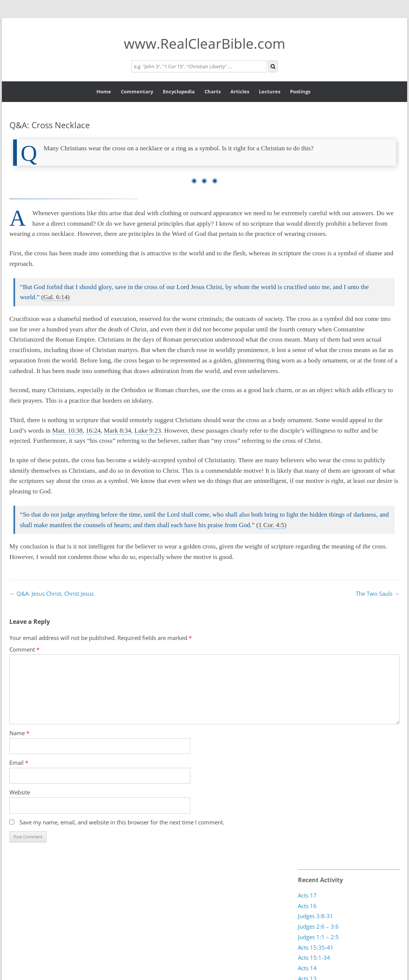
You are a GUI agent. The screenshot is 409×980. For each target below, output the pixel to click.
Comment (24, 649)
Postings (300, 91)
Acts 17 (307, 895)
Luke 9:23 (148, 431)
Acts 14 (307, 968)
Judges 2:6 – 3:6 (318, 926)
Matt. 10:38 (67, 431)
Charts (213, 91)
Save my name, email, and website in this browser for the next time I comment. (122, 822)
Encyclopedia (179, 91)
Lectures (270, 91)
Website (20, 792)
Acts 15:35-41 (316, 947)
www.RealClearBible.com (204, 43)
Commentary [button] (137, 91)
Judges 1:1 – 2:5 (318, 937)
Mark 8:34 (118, 431)
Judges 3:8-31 (316, 916)
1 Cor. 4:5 (271, 525)
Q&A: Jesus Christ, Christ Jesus (52, 593)
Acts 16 (307, 906)
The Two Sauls (378, 593)
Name (19, 733)
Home (104, 91)
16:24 (93, 431)
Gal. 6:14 (56, 297)
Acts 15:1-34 (314, 958)
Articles (240, 91)
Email (19, 763)
